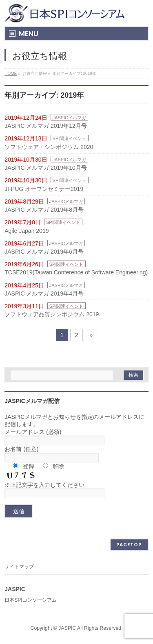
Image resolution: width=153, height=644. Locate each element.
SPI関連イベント (70, 138)
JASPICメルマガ (70, 118)
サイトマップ (19, 567)
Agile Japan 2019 (27, 231)
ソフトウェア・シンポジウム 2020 (49, 147)
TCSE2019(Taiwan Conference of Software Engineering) (76, 272)
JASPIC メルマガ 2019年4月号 (44, 294)
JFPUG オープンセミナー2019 (44, 189)
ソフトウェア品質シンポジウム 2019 (52, 314)
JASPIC (67, 628)
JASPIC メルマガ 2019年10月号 (46, 168)
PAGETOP (129, 544)
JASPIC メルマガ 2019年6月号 (44, 252)
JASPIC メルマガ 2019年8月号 (44, 210)
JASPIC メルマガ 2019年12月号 (46, 126)
